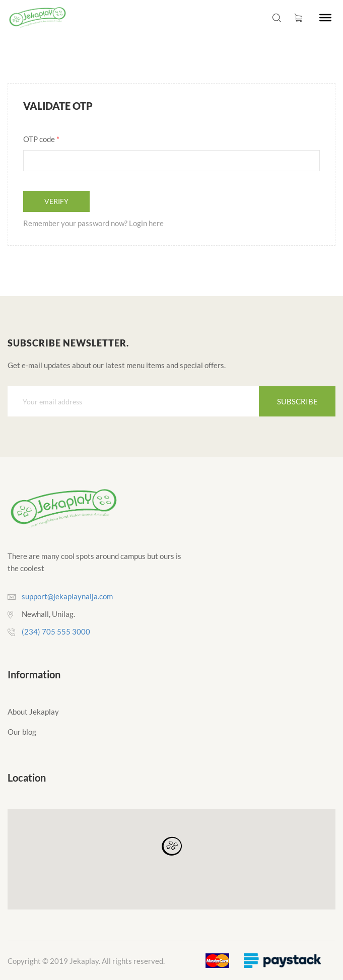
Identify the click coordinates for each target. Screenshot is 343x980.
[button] (172, 847)
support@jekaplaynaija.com (67, 596)
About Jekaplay (33, 712)
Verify (56, 201)
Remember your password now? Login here (93, 223)
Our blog (22, 732)
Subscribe (297, 401)
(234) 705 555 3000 (56, 632)
